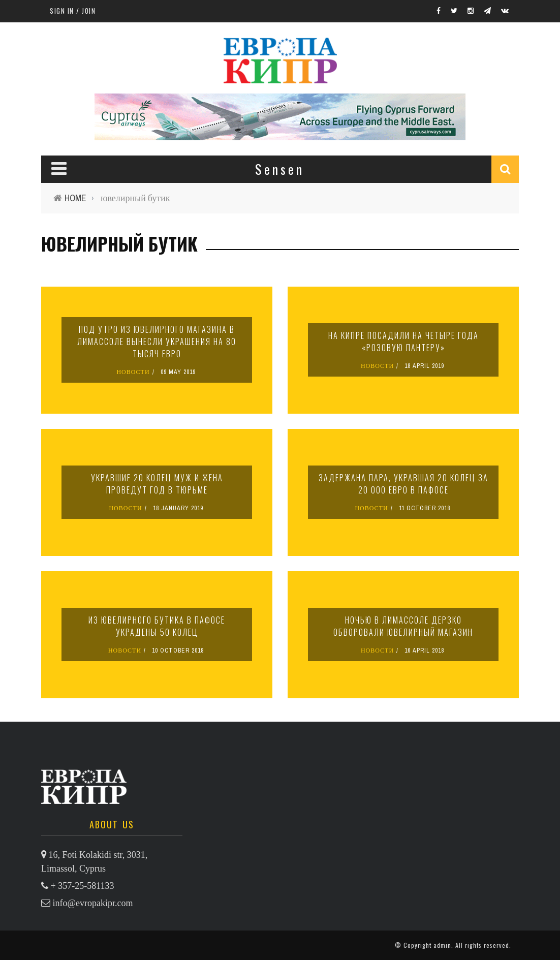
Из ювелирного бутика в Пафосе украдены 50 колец (157, 626)
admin (442, 945)
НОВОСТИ (133, 372)
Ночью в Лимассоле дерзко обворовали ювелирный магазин (403, 626)
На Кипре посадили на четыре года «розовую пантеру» (403, 342)
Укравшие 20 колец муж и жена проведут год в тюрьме (157, 484)
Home (75, 198)
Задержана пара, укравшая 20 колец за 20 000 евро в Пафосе (403, 484)
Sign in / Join (73, 11)
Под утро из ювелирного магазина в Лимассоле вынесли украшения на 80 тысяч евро (157, 342)
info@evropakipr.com (93, 903)
